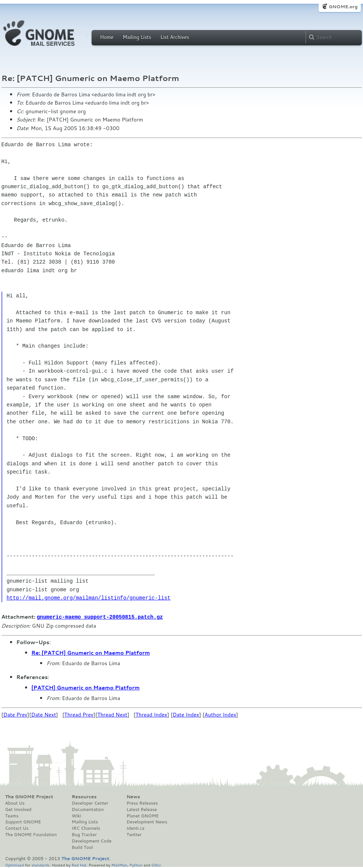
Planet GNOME (143, 816)
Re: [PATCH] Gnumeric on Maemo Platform (91, 652)
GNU (156, 864)
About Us (15, 803)
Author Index (220, 714)
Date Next (44, 714)
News (133, 796)
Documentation (88, 809)
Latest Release (142, 809)
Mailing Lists (137, 37)
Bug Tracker (84, 834)
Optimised (15, 864)
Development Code (92, 841)
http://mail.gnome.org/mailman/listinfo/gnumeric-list (88, 598)
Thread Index (151, 714)
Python (136, 864)
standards (41, 864)
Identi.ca (136, 828)
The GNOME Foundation (31, 834)
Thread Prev (79, 714)
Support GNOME (23, 822)
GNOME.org (343, 7)
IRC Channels (86, 828)
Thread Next (112, 714)
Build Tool (82, 847)
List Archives (175, 37)
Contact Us (17, 828)
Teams (12, 816)
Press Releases (142, 803)
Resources (84, 796)
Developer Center (90, 803)
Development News (147, 822)
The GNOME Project (29, 796)
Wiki (76, 816)
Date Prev (15, 714)
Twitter (134, 834)
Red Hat (79, 864)
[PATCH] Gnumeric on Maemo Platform (86, 687)
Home (107, 37)
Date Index (186, 714)
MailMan (119, 864)
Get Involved (18, 809)
